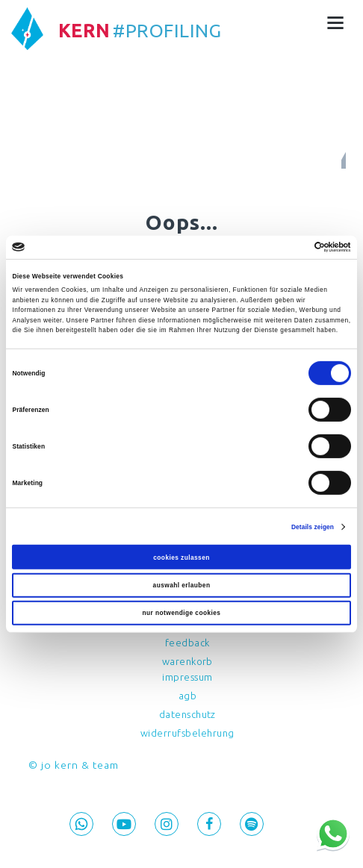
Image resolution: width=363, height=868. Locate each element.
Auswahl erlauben (181, 585)
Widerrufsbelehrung (187, 733)
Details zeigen (312, 526)
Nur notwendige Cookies (181, 613)
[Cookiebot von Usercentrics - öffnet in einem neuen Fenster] (286, 246)
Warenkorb (188, 661)
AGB (188, 696)
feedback (187, 643)
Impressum (187, 677)
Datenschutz (188, 714)
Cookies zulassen (181, 557)
